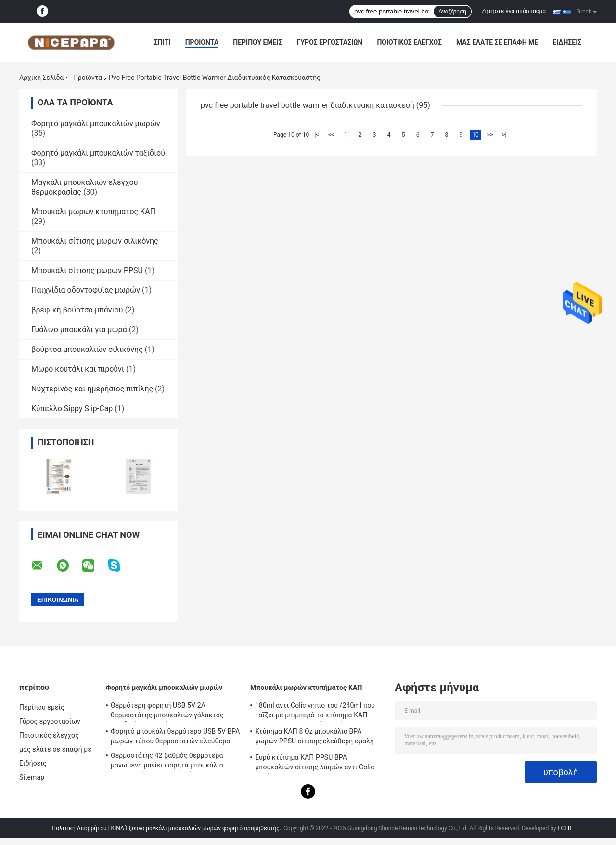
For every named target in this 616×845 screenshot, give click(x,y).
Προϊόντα (202, 42)
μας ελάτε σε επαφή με (497, 42)
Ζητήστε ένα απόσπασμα (514, 11)
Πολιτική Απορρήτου (79, 828)
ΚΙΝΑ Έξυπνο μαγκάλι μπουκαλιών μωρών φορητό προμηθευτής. (196, 828)
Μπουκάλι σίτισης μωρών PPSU (87, 270)
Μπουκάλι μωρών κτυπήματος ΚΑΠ (93, 212)
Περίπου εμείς (257, 42)
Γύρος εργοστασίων (330, 42)
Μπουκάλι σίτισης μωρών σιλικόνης (95, 241)
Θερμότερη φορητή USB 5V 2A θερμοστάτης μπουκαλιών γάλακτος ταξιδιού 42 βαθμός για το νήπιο (167, 712)
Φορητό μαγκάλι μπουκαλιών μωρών (96, 123)
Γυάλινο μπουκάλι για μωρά (79, 330)
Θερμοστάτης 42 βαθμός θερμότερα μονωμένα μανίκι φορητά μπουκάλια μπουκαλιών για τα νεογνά (167, 762)
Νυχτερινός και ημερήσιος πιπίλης (92, 389)
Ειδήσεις (567, 42)
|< (317, 135)
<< (331, 135)
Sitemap (32, 777)
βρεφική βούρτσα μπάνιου (77, 310)
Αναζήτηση (452, 12)
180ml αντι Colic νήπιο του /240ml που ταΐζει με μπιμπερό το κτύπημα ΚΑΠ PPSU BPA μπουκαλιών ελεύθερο (315, 712)
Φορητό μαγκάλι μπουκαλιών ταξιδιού (98, 153)
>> (490, 135)
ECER (565, 828)
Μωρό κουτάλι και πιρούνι (78, 369)
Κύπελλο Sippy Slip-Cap (72, 409)
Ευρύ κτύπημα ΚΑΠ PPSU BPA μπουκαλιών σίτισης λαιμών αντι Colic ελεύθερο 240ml (315, 764)
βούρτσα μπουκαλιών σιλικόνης (87, 349)
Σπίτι (162, 42)
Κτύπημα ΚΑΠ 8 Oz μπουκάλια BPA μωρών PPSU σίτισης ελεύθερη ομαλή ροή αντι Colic (314, 738)
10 (475, 135)
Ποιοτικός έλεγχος (409, 42)
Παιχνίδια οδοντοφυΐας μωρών (86, 290)
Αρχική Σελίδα (41, 78)
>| (504, 135)
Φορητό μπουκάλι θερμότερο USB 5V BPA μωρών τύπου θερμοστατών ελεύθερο (175, 736)
